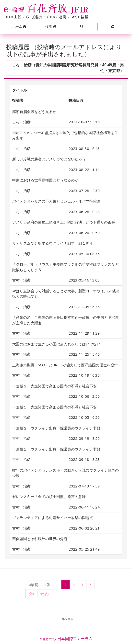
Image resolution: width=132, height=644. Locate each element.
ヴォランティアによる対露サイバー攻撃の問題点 (53, 518)
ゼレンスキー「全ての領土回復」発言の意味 (49, 497)
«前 (47, 585)
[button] (19, 27)
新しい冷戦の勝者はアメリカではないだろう (49, 159)
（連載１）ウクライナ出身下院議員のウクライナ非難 (56, 449)
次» (31, 594)
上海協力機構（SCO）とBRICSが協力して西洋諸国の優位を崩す (65, 365)
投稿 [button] (50, 26)
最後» (45, 594)
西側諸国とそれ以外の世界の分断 (40, 539)
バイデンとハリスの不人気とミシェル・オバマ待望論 (56, 201)
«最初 (34, 585)
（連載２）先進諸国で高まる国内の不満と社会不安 (54, 386)
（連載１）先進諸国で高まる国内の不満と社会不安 (54, 407)
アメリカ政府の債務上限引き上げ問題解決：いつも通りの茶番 (64, 222)
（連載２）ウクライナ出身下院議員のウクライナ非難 (56, 428)
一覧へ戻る (66, 619)
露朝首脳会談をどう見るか (34, 112)
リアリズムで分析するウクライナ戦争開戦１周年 (53, 243)
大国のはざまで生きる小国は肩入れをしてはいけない (56, 344)
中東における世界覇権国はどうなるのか (45, 180)
